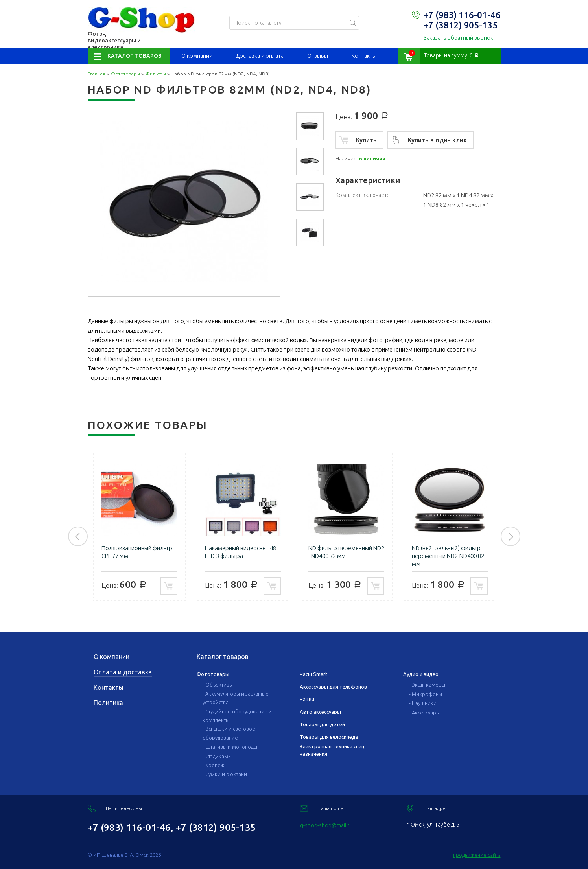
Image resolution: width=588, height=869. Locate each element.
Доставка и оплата (260, 56)
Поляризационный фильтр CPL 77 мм (137, 552)
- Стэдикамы (217, 756)
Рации (307, 699)
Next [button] (511, 536)
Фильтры (156, 74)
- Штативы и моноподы (230, 747)
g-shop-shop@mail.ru (326, 825)
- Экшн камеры (427, 685)
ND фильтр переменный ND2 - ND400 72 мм (346, 552)
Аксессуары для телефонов (333, 687)
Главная (97, 74)
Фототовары (125, 74)
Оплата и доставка (123, 672)
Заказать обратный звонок (458, 38)
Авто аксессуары (320, 712)
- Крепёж (213, 765)
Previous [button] (78, 536)
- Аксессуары (424, 713)
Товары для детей (322, 724)
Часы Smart (313, 674)
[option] (310, 126)
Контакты (364, 56)
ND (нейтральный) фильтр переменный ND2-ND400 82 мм (448, 556)
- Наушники (423, 703)
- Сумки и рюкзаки (225, 774)
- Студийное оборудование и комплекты (237, 716)
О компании (197, 56)
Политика (108, 703)
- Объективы (218, 685)
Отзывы (318, 56)
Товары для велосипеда (329, 737)
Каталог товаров (135, 56)
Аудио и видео (421, 674)
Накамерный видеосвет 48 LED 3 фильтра (241, 552)
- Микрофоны (426, 694)
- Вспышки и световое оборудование (229, 733)
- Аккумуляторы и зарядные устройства (236, 698)
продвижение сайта (477, 855)
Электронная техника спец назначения (332, 750)
